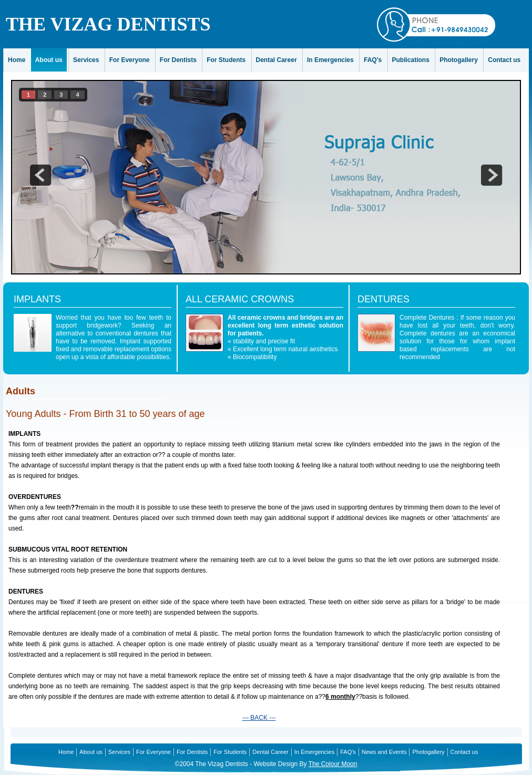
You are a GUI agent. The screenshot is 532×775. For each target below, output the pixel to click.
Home (17, 60)
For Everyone (130, 60)
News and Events (384, 752)
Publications (411, 60)
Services (86, 60)
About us (49, 60)
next (492, 175)
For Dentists (178, 60)
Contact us (504, 60)
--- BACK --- (259, 718)
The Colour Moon (333, 764)
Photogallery (459, 60)
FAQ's (373, 60)
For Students (226, 60)
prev (40, 175)
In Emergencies (330, 60)
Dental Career (277, 60)
